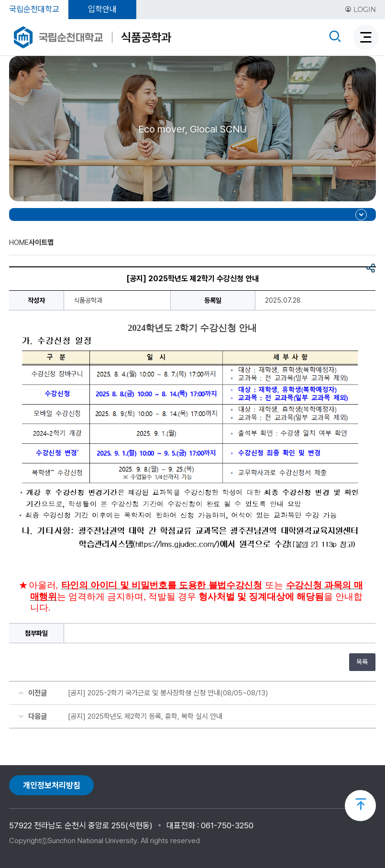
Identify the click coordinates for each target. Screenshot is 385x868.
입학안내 (102, 9)
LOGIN (360, 10)
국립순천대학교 (34, 9)
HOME (19, 242)
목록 (362, 662)
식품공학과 (146, 37)
